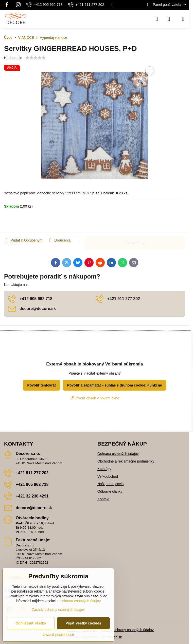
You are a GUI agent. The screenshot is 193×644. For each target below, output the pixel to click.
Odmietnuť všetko (31, 623)
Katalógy (104, 469)
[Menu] (183, 19)
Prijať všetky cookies (83, 623)
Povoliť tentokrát (41, 385)
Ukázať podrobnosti (58, 635)
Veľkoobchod (108, 476)
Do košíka (135, 223)
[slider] (36, 58)
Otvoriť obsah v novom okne (95, 398)
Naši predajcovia (111, 484)
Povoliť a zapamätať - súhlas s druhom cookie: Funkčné (115, 385)
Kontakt (103, 499)
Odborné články (110, 491)
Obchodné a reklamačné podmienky (126, 461)
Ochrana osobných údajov (118, 454)
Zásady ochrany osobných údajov (127, 630)
